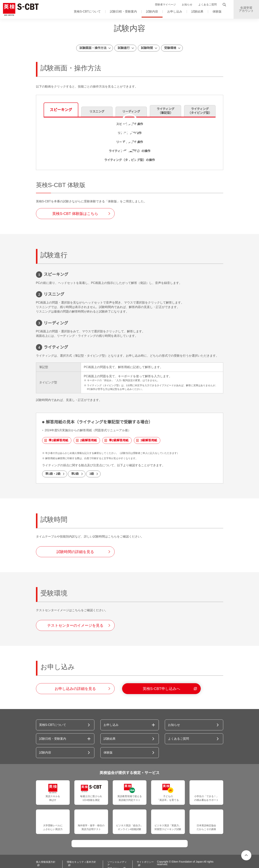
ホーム (40, 26)
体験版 (217, 12)
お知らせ (187, 5)
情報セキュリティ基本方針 (80, 855)
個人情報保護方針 (46, 855)
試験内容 (152, 12)
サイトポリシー (142, 855)
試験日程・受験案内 (123, 12)
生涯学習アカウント (246, 9)
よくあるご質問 (207, 5)
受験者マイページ (165, 5)
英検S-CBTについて (87, 12)
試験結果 (197, 12)
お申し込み (175, 12)
